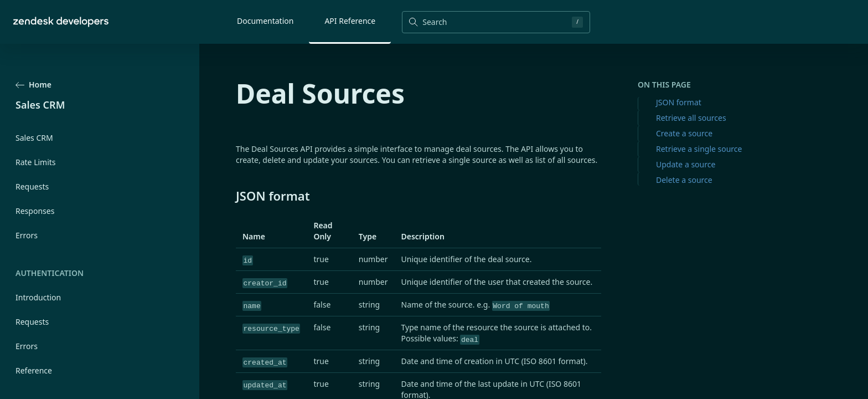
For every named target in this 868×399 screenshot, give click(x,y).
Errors (27, 235)
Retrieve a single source (699, 149)
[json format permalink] (230, 196)
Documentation (265, 21)
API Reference (350, 21)
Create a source (684, 133)
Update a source (686, 164)
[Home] (61, 22)
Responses (35, 211)
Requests (32, 186)
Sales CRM (34, 138)
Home (33, 85)
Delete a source (684, 180)
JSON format (679, 102)
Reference (34, 370)
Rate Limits (36, 162)
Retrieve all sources (691, 118)
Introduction (38, 297)
